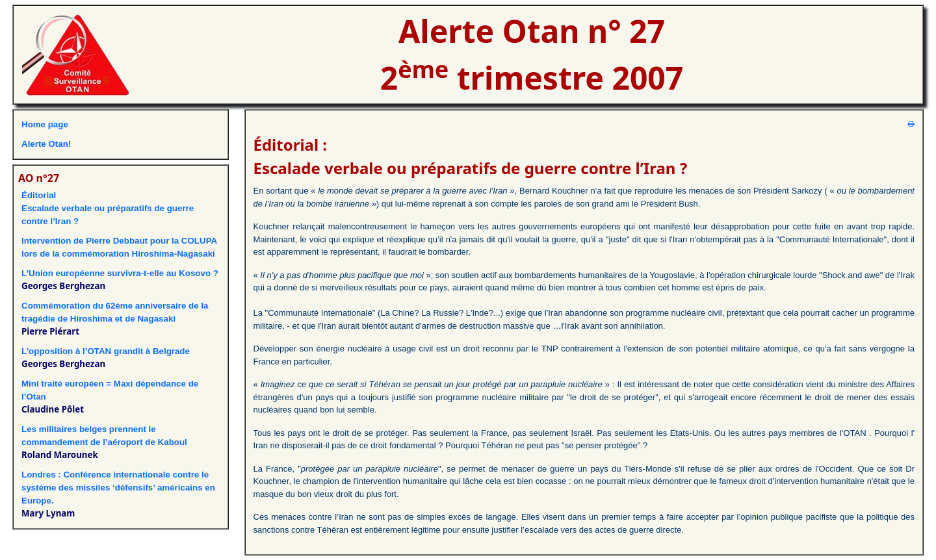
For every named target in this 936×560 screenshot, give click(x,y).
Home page (45, 124)
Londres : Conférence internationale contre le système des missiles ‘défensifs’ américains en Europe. (118, 488)
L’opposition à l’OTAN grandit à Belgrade (106, 351)
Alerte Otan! (46, 144)
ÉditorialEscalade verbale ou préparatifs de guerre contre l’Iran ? (108, 208)
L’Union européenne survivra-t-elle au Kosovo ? (120, 273)
